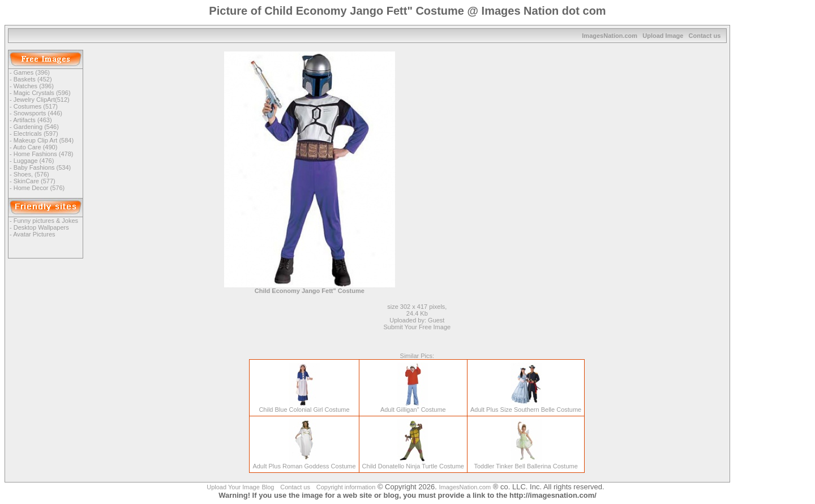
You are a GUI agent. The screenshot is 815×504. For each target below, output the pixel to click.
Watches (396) (34, 86)
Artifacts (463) (32, 120)
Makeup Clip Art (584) (44, 140)
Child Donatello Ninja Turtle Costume (413, 463)
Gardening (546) (36, 127)
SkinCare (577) (35, 181)
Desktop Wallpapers (41, 227)
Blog (268, 487)
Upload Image (663, 36)
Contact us (705, 36)
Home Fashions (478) (44, 154)
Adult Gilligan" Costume (413, 407)
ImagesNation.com (610, 36)
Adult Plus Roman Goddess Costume (304, 463)
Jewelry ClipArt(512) (42, 100)
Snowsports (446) (38, 113)
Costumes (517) (36, 106)
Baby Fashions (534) (42, 167)
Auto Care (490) (35, 147)
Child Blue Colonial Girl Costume (304, 407)
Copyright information (346, 487)
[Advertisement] (515, 131)
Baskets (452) (33, 79)
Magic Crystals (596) (42, 93)
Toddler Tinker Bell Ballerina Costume (526, 463)
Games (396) (32, 72)
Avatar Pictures (34, 234)
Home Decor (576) (39, 188)
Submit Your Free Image (417, 327)
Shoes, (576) (31, 174)
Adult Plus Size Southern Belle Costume (526, 407)
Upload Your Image (233, 487)
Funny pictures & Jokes (46, 221)
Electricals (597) (36, 133)
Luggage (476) (34, 161)
